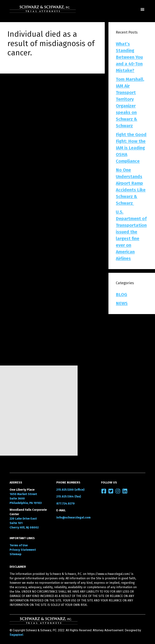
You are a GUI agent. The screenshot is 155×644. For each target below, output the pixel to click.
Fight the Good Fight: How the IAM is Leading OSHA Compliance (131, 148)
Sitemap (16, 554)
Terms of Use (19, 545)
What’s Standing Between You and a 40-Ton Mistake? (129, 57)
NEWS (122, 303)
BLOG (121, 295)
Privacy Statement (23, 550)
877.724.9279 (65, 503)
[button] (142, 9)
